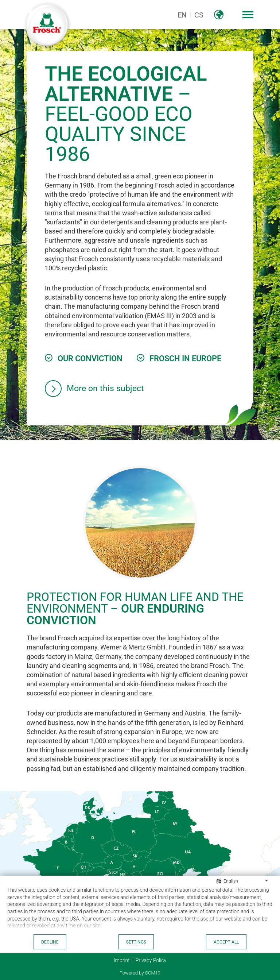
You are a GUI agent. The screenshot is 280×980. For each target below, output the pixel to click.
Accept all (226, 942)
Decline (50, 942)
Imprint (122, 960)
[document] (140, 910)
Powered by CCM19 (140, 973)
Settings (136, 942)
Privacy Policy (151, 960)
